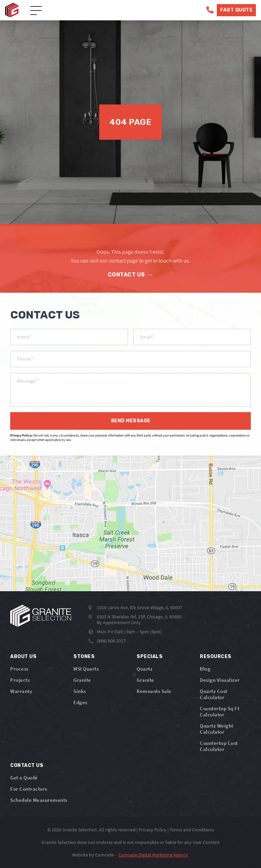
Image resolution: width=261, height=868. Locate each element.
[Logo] (41, 616)
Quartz (145, 669)
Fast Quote (236, 10)
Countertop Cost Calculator (219, 746)
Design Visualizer (220, 680)
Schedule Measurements (39, 800)
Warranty (21, 691)
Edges (80, 702)
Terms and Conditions (192, 830)
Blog (205, 669)
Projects (20, 680)
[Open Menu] (36, 11)
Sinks (80, 691)
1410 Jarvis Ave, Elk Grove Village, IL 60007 (140, 607)
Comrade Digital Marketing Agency (153, 855)
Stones (84, 657)
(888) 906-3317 (111, 641)
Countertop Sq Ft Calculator (220, 711)
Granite (82, 680)
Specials (150, 657)
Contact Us (131, 275)
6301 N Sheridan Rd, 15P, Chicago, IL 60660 (139, 617)
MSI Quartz (86, 669)
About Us (23, 657)
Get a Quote (24, 778)
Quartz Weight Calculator (217, 729)
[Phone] (210, 10)
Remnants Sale (154, 691)
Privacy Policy (153, 830)
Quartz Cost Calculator (214, 694)
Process (19, 669)
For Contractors (29, 789)
